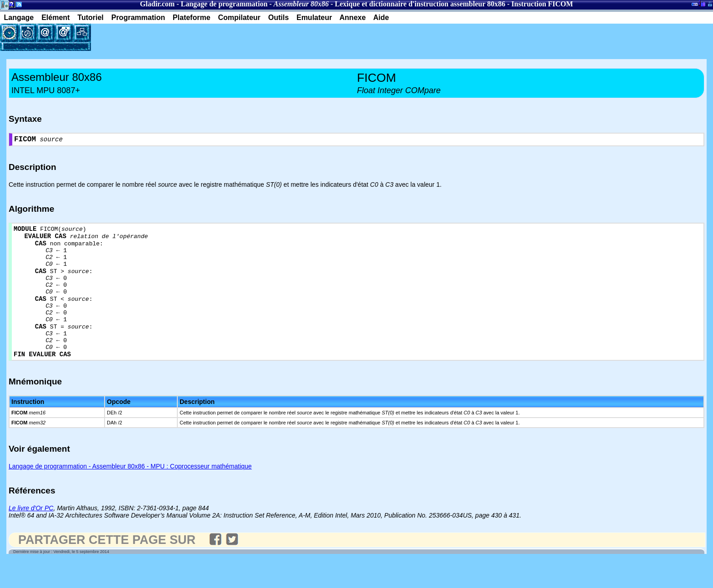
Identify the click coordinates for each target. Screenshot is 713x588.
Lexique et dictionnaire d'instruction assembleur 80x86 (420, 4)
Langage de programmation (224, 4)
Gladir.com (157, 4)
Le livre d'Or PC (31, 536)
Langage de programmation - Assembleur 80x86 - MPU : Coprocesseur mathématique (130, 494)
